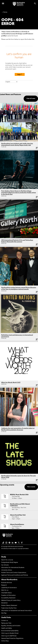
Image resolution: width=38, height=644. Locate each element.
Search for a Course (7, 560)
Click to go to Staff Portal (9, 636)
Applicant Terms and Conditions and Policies (15, 575)
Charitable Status (6, 593)
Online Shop (5, 641)
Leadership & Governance (9, 588)
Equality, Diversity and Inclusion (11, 626)
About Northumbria (9, 580)
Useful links (6, 618)
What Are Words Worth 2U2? (11, 383)
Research (4, 585)
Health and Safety (7, 628)
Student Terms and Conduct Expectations (14, 573)
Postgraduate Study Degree (10, 562)
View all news (31, 99)
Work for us (5, 590)
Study (4, 557)
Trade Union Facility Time (9, 608)
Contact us (5, 621)
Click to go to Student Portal (10, 633)
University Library (7, 570)
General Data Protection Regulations (12, 638)
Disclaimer (4, 603)
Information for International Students (13, 568)
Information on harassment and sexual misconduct (17, 611)
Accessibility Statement (8, 598)
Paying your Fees (6, 623)
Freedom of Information (8, 595)
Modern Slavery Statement (9, 606)
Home (5, 12)
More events (31, 487)
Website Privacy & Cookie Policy (11, 600)
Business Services (7, 583)
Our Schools (5, 565)
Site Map (4, 613)
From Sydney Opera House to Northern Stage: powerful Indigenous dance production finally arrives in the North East (19, 193)
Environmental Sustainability (10, 631)
